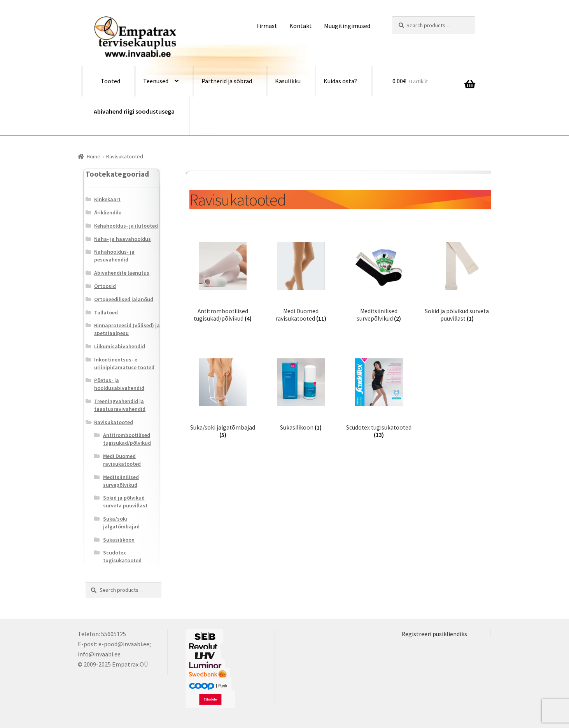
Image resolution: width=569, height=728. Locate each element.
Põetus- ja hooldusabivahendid (119, 384)
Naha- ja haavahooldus (123, 239)
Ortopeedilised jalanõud (124, 299)
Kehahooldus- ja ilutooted (126, 226)
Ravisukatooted (114, 422)
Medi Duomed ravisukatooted (122, 460)
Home (94, 156)
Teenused (156, 81)
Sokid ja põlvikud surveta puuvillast (125, 502)
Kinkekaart (107, 199)
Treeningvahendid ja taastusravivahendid (120, 405)
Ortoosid (105, 286)
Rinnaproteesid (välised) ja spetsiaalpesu (127, 329)
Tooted (110, 81)
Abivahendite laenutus (122, 273)
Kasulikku (288, 81)
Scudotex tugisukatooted (122, 556)
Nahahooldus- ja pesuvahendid (114, 256)
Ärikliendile (108, 212)
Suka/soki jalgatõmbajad (121, 523)
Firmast (267, 26)
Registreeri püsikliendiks (434, 634)
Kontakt (301, 26)
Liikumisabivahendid (120, 346)
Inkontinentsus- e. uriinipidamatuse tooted (124, 363)
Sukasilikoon (119, 540)
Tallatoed (106, 312)
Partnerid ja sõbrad (227, 81)
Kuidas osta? (340, 81)
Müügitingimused (347, 26)
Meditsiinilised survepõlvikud (121, 481)
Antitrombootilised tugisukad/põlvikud (127, 439)
